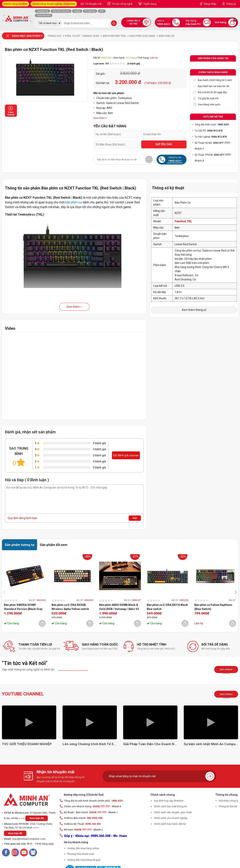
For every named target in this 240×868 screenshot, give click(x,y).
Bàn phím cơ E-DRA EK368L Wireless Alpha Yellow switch (70, 607)
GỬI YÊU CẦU (164, 144)
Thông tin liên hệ (228, 806)
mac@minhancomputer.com (29, 839)
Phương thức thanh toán (81, 854)
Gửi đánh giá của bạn (126, 455)
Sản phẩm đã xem (54, 545)
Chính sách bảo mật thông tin (170, 806)
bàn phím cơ (74, 202)
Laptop (77, 11)
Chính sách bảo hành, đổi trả (170, 824)
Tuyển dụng (150, 4)
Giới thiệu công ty (228, 801)
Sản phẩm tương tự (19, 545)
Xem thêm (74, 307)
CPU (102, 11)
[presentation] (5, 592)
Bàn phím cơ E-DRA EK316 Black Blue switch (167, 607)
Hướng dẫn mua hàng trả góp (84, 860)
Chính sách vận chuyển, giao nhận (173, 812)
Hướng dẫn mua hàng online (83, 848)
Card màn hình (44, 15)
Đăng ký (231, 4)
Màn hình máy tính (61, 11)
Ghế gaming (42, 11)
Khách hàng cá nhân (16, 4)
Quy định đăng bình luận (22, 518)
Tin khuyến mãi (93, 4)
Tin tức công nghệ (122, 4)
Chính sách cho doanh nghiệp (171, 818)
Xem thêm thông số (194, 310)
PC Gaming (90, 11)
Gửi (135, 518)
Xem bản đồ (37, 818)
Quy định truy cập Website (169, 801)
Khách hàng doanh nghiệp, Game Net (54, 4)
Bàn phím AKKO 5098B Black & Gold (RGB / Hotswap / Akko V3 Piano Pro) (119, 607)
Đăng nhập (210, 4)
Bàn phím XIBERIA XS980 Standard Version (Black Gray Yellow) (23, 607)
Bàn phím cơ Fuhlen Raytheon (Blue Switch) (213, 607)
